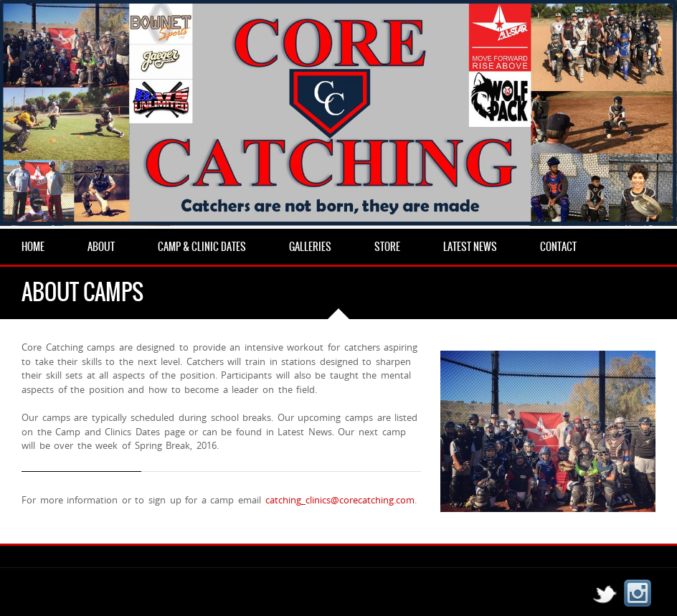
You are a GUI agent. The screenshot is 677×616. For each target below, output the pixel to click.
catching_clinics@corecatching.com (340, 500)
